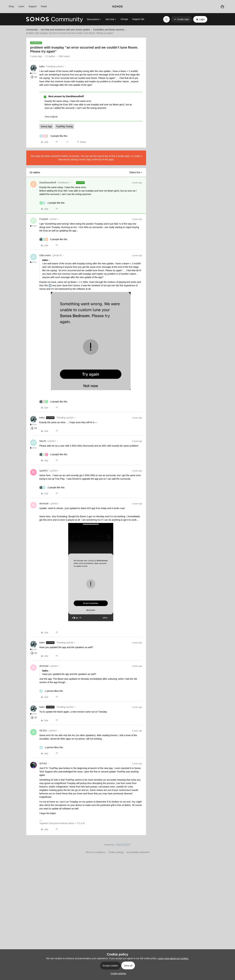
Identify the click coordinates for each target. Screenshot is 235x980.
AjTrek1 (43, 763)
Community (32, 30)
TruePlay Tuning (64, 126)
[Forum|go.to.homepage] (55, 19)
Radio (44, 6)
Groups (124, 19)
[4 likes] (53, 402)
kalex (42, 66)
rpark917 (44, 471)
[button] (181, 19)
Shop (11, 6)
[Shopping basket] (222, 7)
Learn (21, 6)
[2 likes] (52, 203)
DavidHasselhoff (48, 183)
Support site (138, 19)
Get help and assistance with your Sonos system (65, 30)
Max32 (43, 441)
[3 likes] (53, 136)
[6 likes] (53, 239)
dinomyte (44, 503)
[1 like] (51, 691)
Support (33, 6)
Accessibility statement (138, 852)
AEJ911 (43, 731)
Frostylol (44, 219)
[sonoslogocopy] (117, 7)
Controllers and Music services (109, 30)
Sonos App (46, 126)
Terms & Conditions (96, 852)
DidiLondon (45, 255)
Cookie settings (116, 852)
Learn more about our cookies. (173, 958)
